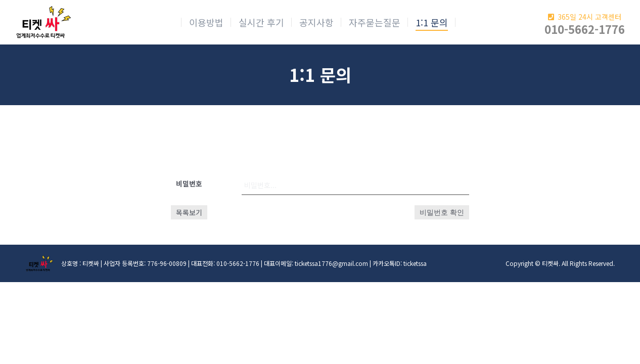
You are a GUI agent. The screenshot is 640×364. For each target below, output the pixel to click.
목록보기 (189, 212)
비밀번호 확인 (442, 212)
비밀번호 (189, 184)
